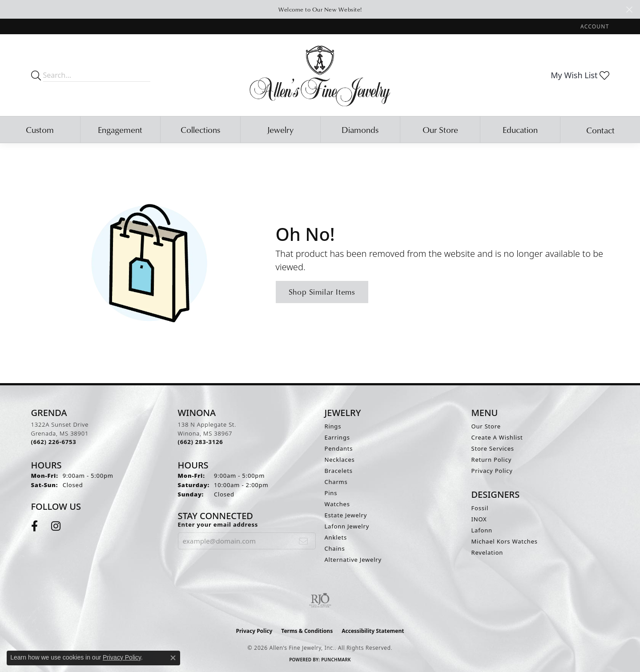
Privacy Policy (492, 471)
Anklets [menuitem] (336, 537)
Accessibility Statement (373, 631)
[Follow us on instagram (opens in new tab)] (56, 526)
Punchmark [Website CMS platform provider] (336, 660)
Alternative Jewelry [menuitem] (353, 560)
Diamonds (360, 130)
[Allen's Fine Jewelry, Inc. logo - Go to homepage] (320, 75)
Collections (200, 130)
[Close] (629, 10)
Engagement (120, 130)
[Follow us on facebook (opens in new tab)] (34, 526)
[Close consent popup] (173, 658)
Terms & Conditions (307, 631)
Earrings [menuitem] (337, 437)
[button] (594, 26)
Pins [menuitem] (331, 493)
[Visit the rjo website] (320, 600)
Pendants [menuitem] (339, 448)
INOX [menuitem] (479, 519)
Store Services (493, 448)
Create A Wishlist (497, 437)
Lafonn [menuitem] (482, 530)
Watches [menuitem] (337, 504)
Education (520, 130)
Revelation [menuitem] (487, 552)
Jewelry (280, 130)
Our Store (440, 130)
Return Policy (492, 460)
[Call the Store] (54, 442)
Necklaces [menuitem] (340, 460)
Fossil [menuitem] (480, 508)
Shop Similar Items (322, 292)
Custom (40, 130)
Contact (600, 130)
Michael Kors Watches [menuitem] (505, 541)
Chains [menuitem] (335, 548)
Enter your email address (218, 524)
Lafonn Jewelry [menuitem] (347, 526)
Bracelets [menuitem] (339, 471)
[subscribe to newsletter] (304, 541)
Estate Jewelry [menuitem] (346, 515)
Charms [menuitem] (336, 482)
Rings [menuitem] (333, 426)
